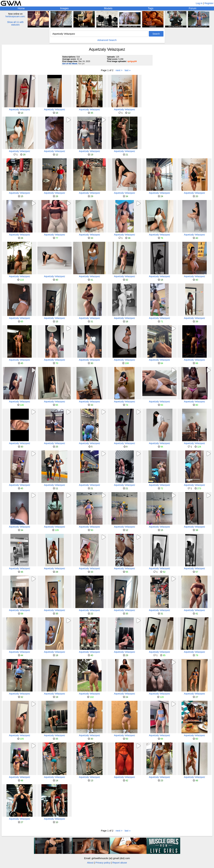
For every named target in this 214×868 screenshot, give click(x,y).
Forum (193, 8)
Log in (199, 3)
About (90, 863)
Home (21, 8)
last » (128, 70)
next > (119, 70)
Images (64, 8)
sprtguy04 (132, 61)
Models (108, 8)
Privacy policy (103, 863)
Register (209, 3)
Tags (151, 8)
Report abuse (120, 863)
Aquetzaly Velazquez (19, 109)
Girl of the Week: (70, 64)
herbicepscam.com (15, 16)
